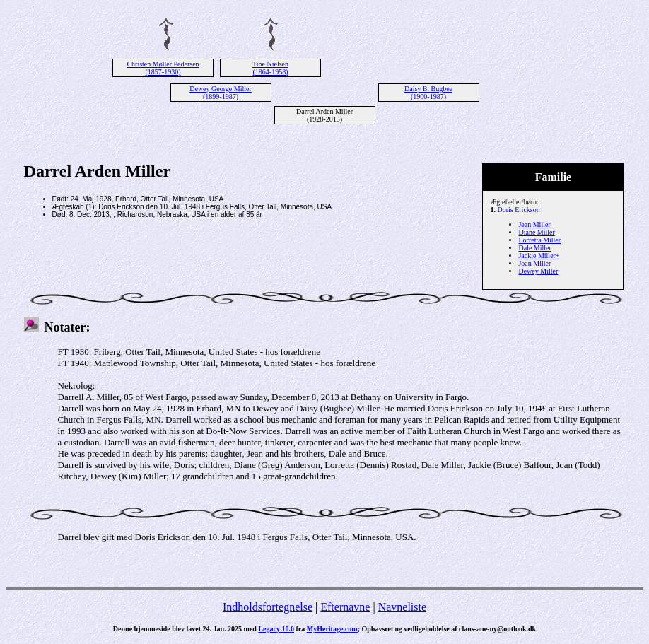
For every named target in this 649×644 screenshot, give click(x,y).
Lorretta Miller (539, 240)
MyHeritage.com (332, 629)
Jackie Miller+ (539, 256)
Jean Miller (534, 224)
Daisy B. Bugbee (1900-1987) (428, 93)
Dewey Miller (538, 271)
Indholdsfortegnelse (268, 607)
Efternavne (345, 607)
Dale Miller (534, 248)
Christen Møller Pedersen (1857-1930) (163, 68)
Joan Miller (534, 263)
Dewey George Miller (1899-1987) (221, 93)
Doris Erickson (518, 210)
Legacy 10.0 (276, 629)
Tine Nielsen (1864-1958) (270, 68)
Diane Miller (536, 232)
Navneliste (402, 607)
